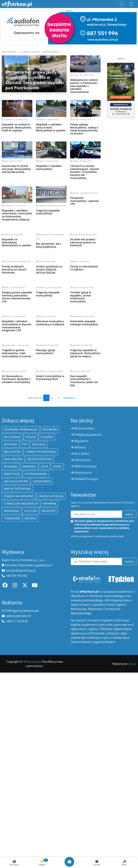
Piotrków (50, 544)
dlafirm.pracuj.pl (85, 580)
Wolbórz (11, 581)
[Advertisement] (51, 214)
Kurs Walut (82, 568)
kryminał (50, 618)
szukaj (129, 675)
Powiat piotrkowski (41, 566)
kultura (31, 625)
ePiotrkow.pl (9, 52)
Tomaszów (12, 632)
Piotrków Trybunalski (21, 544)
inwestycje (12, 588)
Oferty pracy (83, 574)
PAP (25, 558)
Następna (69, 512)
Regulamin (81, 555)
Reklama (80, 561)
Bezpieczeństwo (40, 573)
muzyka (30, 632)
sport (57, 581)
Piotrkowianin (36, 588)
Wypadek (11, 558)
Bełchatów (12, 566)
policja (31, 551)
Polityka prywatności (88, 549)
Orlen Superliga (51, 610)
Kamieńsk (29, 581)
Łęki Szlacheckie (16, 595)
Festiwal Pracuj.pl (86, 593)
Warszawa (12, 625)
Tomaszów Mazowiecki (21, 618)
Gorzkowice (42, 595)
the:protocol (83, 587)
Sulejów (47, 551)
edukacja (39, 558)
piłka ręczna (13, 573)
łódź (44, 581)
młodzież (49, 625)
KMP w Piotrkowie (17, 603)
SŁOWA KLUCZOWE (30, 52)
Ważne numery (84, 542)
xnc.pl (132, 778)
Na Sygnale (12, 551)
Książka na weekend (19, 610)
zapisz (129, 628)
